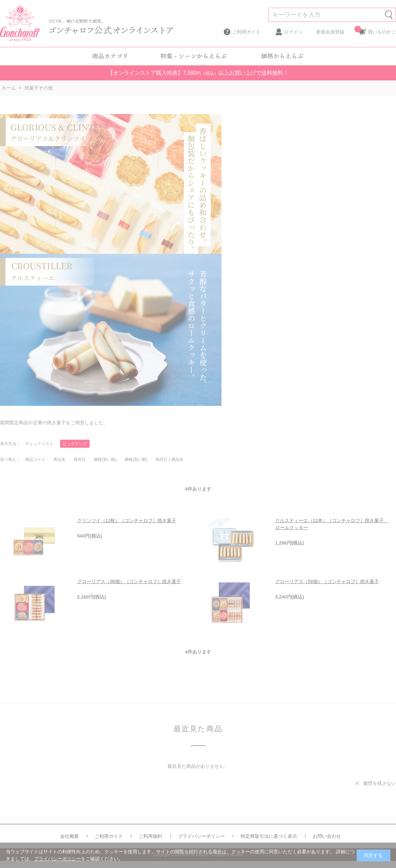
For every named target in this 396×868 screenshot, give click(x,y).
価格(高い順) (136, 459)
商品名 (59, 459)
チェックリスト (39, 444)
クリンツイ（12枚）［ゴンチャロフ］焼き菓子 (127, 520)
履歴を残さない (380, 783)
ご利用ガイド (246, 32)
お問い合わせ (327, 836)
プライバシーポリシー (201, 836)
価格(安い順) (105, 459)
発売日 (80, 459)
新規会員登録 (330, 32)
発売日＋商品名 (169, 459)
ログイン (293, 32)
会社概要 (69, 836)
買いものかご (382, 30)
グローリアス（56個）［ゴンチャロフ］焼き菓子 (327, 581)
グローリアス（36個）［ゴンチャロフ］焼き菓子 (129, 581)
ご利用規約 (150, 836)
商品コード (35, 459)
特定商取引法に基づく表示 (269, 836)
